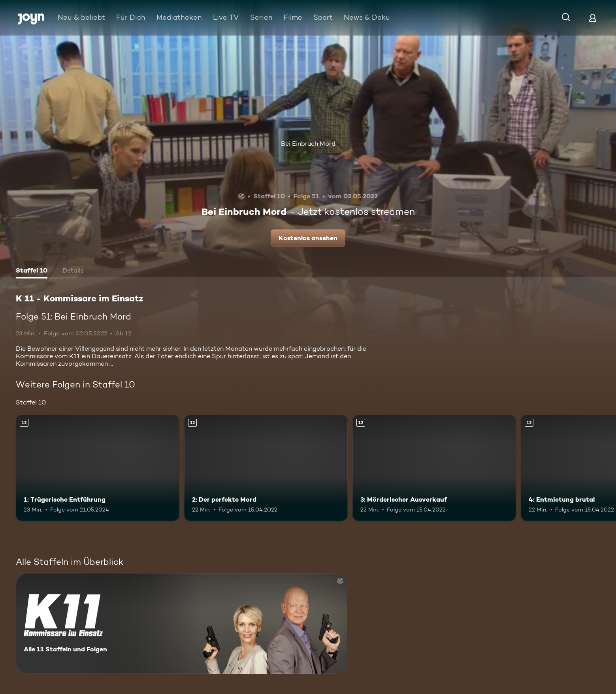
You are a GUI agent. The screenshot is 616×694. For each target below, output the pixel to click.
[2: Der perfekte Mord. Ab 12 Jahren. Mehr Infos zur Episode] (266, 468)
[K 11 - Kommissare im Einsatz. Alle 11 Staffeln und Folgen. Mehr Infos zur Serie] (182, 623)
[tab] (32, 271)
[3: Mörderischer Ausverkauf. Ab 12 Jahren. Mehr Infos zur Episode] (434, 468)
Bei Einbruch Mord (308, 144)
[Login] (593, 18)
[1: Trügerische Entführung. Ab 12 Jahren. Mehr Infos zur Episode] (98, 468)
